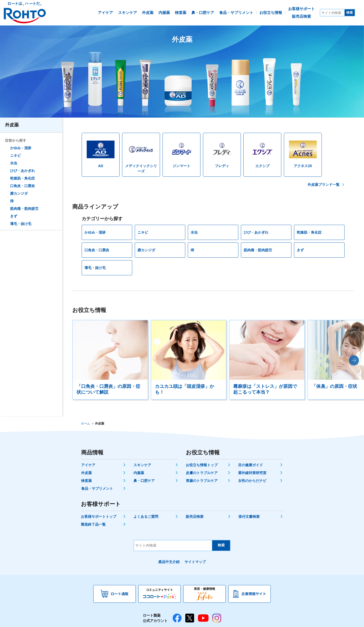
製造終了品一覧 (93, 524)
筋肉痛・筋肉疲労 (24, 209)
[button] (354, 360)
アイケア (88, 465)
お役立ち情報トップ (202, 465)
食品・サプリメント (97, 488)
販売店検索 (195, 517)
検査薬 (86, 481)
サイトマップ (195, 562)
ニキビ (15, 155)
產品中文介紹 (169, 562)
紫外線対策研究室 (252, 473)
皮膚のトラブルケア (202, 473)
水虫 (14, 163)
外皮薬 (12, 125)
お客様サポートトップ (99, 517)
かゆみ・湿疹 (21, 148)
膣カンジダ (19, 193)
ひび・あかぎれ (22, 171)
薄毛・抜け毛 (21, 224)
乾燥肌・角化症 (22, 178)
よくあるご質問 (146, 517)
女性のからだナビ (252, 481)
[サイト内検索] (332, 13)
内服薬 (139, 473)
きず (14, 216)
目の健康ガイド (251, 465)
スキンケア (142, 465)
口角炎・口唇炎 (22, 186)
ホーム (85, 423)
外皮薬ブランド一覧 (324, 185)
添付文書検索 (249, 517)
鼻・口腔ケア (144, 481)
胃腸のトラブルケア (202, 481)
